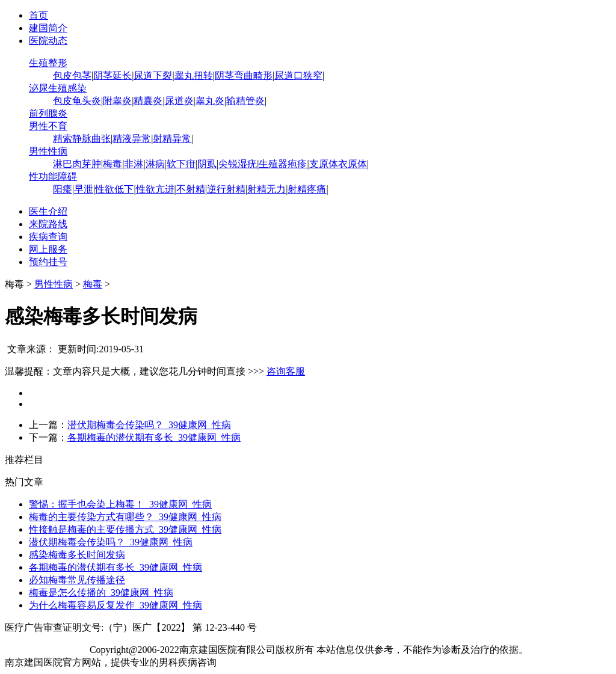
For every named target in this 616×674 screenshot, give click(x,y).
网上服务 (48, 249)
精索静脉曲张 (82, 139)
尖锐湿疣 (238, 164)
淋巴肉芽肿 (77, 164)
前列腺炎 (48, 113)
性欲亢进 (155, 189)
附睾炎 (117, 101)
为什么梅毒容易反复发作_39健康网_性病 (115, 605)
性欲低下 (114, 189)
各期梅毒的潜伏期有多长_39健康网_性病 (154, 437)
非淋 (134, 164)
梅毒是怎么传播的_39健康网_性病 (101, 593)
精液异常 (132, 139)
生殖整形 (48, 63)
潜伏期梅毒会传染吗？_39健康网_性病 (149, 425)
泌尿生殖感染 (58, 88)
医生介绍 (48, 211)
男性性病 (48, 151)
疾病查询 (48, 237)
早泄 (84, 189)
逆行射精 (226, 189)
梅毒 (112, 164)
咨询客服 (286, 371)
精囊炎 (148, 101)
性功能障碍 (53, 176)
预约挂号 (48, 262)
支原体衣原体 (338, 164)
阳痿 (63, 189)
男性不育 (48, 126)
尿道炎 (179, 101)
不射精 (191, 189)
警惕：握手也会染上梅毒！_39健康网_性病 (120, 504)
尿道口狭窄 (298, 75)
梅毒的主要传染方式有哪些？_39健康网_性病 (125, 517)
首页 (38, 15)
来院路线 (48, 224)
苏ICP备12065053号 (46, 650)
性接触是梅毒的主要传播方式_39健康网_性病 (125, 529)
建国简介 (48, 28)
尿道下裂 (153, 75)
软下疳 (181, 164)
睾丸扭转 (194, 75)
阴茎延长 (112, 75)
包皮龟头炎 (77, 101)
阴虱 (207, 164)
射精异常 (172, 139)
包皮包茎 (72, 75)
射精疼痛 (307, 189)
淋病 (155, 164)
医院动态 (48, 41)
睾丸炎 (210, 101)
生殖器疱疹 (283, 164)
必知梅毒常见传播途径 (77, 580)
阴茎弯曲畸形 (244, 75)
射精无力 (266, 189)
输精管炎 (245, 101)
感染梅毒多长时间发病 (77, 555)
